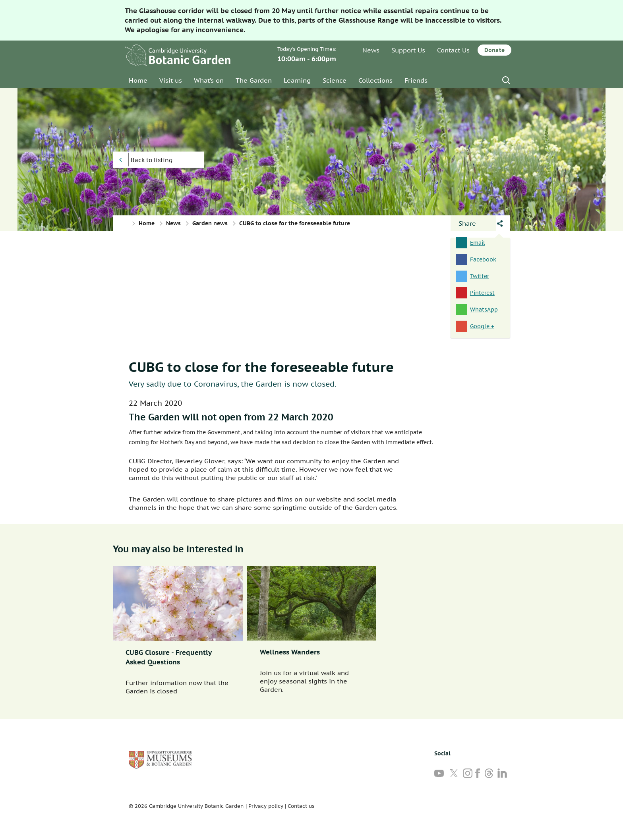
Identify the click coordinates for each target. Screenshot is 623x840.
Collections (375, 80)
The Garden (254, 80)
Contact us (301, 806)
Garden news (210, 223)
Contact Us (453, 50)
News (371, 50)
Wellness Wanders (290, 652)
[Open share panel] (473, 223)
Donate (494, 50)
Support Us (408, 50)
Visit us (171, 80)
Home (138, 80)
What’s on (209, 80)
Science (335, 80)
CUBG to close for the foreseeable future (261, 367)
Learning (297, 80)
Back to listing (152, 160)
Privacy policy (266, 806)
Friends (416, 80)
